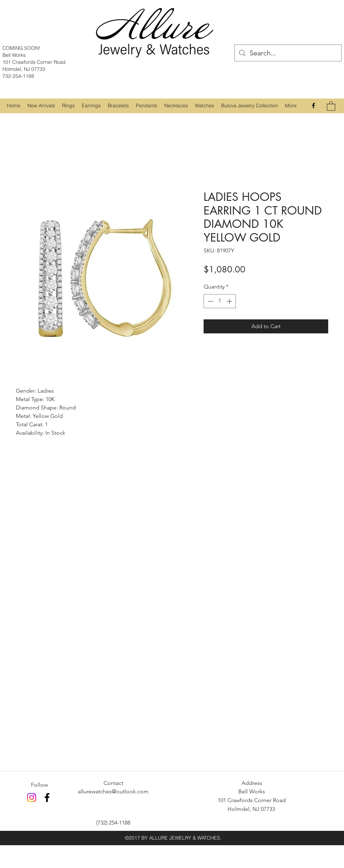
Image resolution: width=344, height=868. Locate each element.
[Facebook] (313, 106)
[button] (68, 106)
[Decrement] (210, 301)
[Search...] (288, 53)
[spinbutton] (220, 301)
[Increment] (230, 301)
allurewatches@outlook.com (113, 791)
